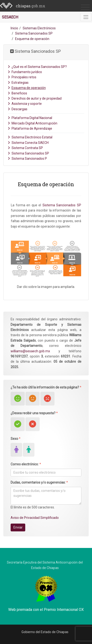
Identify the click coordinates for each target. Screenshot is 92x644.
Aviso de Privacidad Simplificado (35, 518)
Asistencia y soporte (25, 104)
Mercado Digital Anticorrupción (33, 123)
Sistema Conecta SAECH (28, 143)
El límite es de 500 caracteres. (33, 507)
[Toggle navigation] (86, 17)
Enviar (18, 527)
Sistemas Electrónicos (39, 28)
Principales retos (22, 77)
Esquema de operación (27, 88)
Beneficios (17, 93)
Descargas (18, 109)
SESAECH (10, 17)
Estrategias (18, 83)
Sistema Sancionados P (27, 159)
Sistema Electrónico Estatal (30, 137)
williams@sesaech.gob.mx (30, 351)
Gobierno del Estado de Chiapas (45, 632)
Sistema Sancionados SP (34, 33)
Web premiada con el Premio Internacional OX (46, 610)
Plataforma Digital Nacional (30, 118)
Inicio (14, 28)
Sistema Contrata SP (25, 148)
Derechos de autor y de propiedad (35, 98)
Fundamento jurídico (25, 72)
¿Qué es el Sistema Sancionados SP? (37, 67)
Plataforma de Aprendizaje (30, 128)
